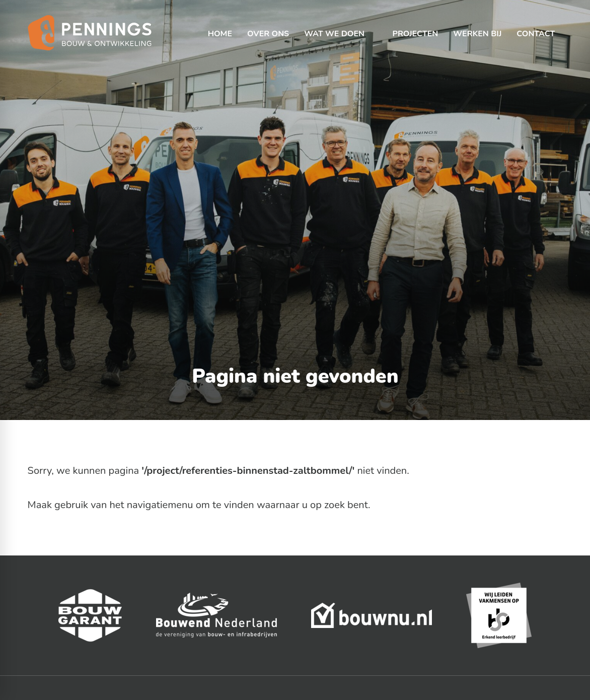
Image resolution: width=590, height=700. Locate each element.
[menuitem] (220, 25)
